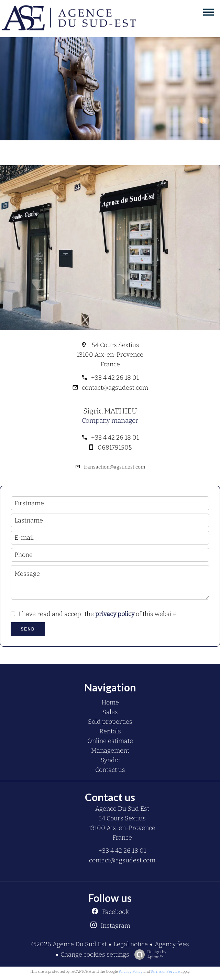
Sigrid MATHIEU (110, 411)
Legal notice (131, 944)
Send (28, 629)
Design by (149, 955)
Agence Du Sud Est (122, 809)
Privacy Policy (131, 972)
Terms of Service (165, 972)
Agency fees (172, 944)
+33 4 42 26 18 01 (115, 378)
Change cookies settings (95, 955)
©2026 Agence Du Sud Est (69, 944)
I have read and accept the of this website (98, 614)
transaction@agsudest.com (114, 467)
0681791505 (115, 448)
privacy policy (115, 614)
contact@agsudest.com (115, 388)
